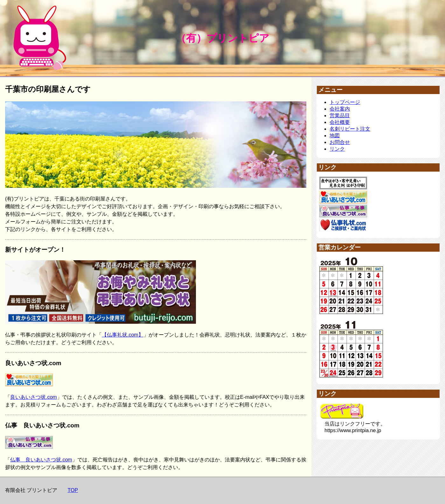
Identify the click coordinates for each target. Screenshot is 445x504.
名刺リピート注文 (350, 129)
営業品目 (340, 116)
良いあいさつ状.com (34, 397)
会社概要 (340, 122)
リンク (337, 149)
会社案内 (340, 109)
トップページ (345, 102)
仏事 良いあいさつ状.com (41, 460)
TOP (73, 490)
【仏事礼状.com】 (123, 335)
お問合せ (340, 142)
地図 (335, 136)
